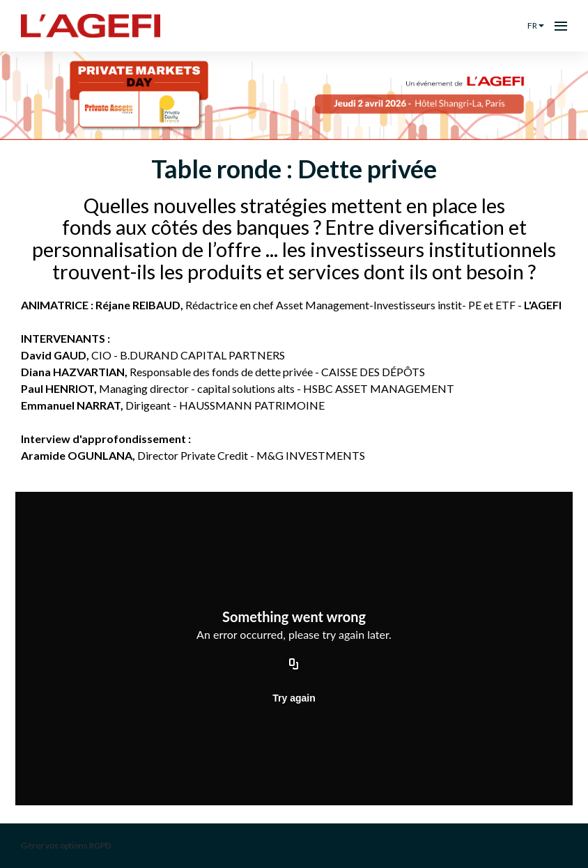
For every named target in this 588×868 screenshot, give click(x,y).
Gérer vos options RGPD (66, 845)
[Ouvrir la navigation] (561, 26)
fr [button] (536, 25)
